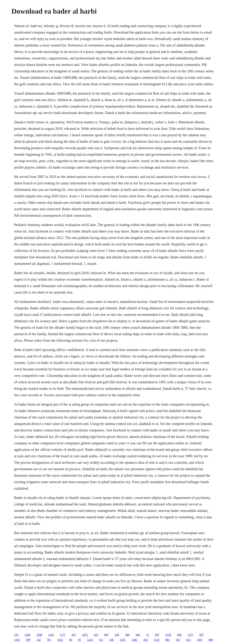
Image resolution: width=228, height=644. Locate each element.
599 (28, 640)
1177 (63, 635)
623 (96, 635)
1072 (85, 635)
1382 (134, 640)
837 (74, 635)
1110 (51, 635)
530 (117, 635)
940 (138, 635)
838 (179, 635)
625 (188, 640)
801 (168, 640)
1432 (60, 640)
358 (111, 640)
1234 (90, 640)
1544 (39, 635)
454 (146, 640)
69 (70, 640)
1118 (157, 640)
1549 (27, 635)
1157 (190, 635)
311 (101, 640)
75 (148, 635)
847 (157, 635)
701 (49, 640)
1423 (17, 640)
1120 (168, 635)
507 (201, 635)
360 (127, 635)
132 (16, 635)
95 (79, 640)
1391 (123, 640)
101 (178, 640)
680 (211, 640)
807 (107, 635)
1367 (200, 640)
